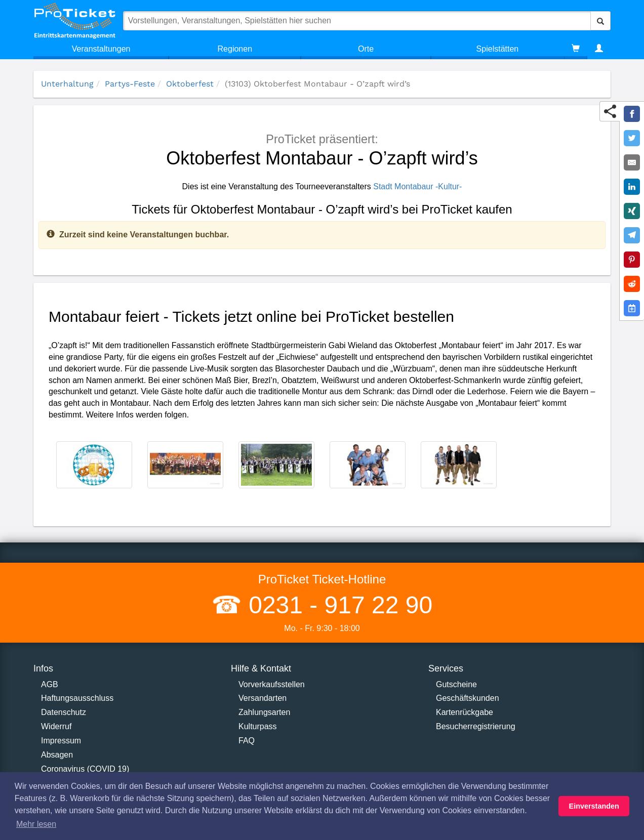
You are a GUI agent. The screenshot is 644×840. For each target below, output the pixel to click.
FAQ (247, 741)
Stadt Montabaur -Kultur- (417, 186)
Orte (366, 49)
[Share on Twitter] (632, 138)
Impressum (61, 741)
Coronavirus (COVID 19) (85, 769)
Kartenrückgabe (465, 712)
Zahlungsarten (264, 712)
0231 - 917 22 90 (337, 605)
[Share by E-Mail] (632, 162)
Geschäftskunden (468, 698)
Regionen (235, 49)
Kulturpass (258, 726)
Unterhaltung (67, 84)
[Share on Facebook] (632, 114)
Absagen (57, 755)
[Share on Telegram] (632, 235)
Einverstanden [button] (594, 806)
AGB (50, 684)
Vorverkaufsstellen (272, 684)
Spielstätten (498, 49)
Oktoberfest (190, 84)
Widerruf (56, 726)
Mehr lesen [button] (36, 824)
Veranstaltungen (101, 49)
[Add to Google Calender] (632, 308)
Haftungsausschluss (77, 698)
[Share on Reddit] (632, 284)
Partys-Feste (130, 84)
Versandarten (263, 698)
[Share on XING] (632, 211)
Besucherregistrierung (476, 726)
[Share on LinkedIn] (632, 187)
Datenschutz (64, 712)
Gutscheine (456, 684)
